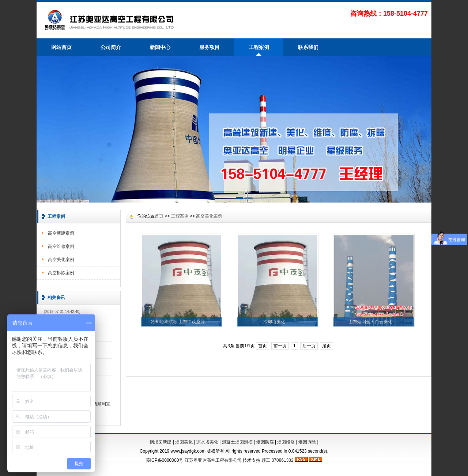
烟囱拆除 (307, 442)
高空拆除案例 (61, 273)
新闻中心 (160, 47)
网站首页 (61, 47)
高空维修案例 (61, 246)
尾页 (327, 346)
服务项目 (210, 47)
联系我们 (308, 47)
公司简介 (111, 47)
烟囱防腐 (265, 442)
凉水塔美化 (207, 442)
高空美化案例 (61, 260)
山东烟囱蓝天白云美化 (370, 322)
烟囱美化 (184, 442)
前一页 (280, 346)
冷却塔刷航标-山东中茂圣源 (178, 322)
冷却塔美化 (274, 322)
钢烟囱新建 (161, 442)
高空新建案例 (61, 233)
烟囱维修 (286, 442)
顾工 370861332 (277, 460)
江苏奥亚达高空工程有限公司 (213, 460)
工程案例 (259, 47)
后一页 (309, 346)
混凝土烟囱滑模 (237, 442)
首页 (159, 216)
